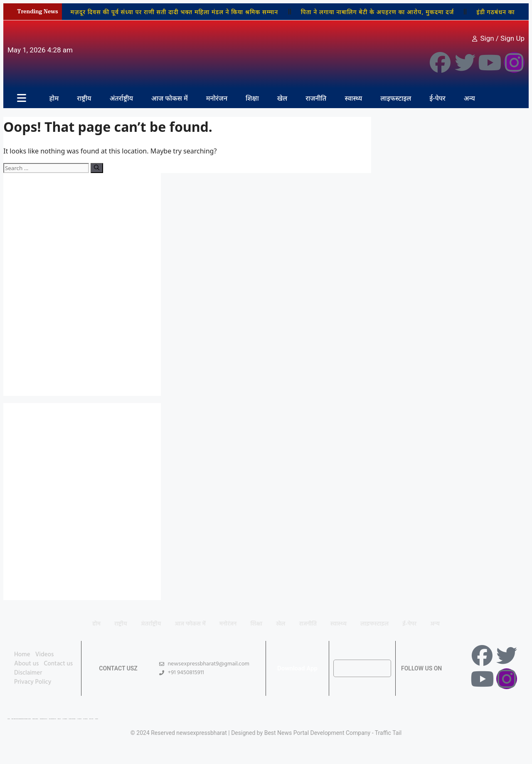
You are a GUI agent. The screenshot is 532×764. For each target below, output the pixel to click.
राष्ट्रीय (84, 98)
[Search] (97, 168)
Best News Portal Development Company (318, 733)
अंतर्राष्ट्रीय (121, 98)
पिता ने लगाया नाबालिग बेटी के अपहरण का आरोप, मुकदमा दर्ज (378, 12)
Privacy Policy (33, 682)
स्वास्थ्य (353, 98)
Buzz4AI (59, 719)
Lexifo (9, 719)
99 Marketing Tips (53, 719)
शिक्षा (252, 98)
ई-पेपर (437, 98)
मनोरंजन (217, 98)
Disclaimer (28, 673)
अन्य (469, 98)
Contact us (58, 664)
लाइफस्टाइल (396, 98)
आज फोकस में (170, 98)
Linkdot (97, 719)
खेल (282, 98)
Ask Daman (85, 719)
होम (54, 98)
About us (26, 664)
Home (22, 655)
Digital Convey (35, 719)
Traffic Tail (388, 733)
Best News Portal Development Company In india (21, 719)
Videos (45, 655)
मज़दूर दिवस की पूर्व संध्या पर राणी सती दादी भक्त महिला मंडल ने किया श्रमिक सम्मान (174, 12)
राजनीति (316, 98)
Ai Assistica (79, 719)
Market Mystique (72, 719)
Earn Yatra (91, 719)
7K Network (65, 719)
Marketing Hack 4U (44, 719)
